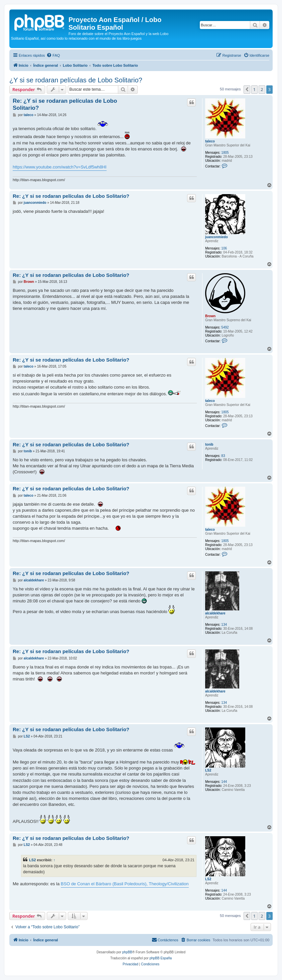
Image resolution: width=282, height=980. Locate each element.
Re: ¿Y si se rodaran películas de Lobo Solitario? (65, 104)
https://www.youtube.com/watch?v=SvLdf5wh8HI (60, 167)
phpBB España (161, 958)
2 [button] (262, 89)
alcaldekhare (215, 613)
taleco (210, 141)
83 (223, 456)
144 (224, 782)
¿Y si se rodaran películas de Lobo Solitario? (76, 80)
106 (224, 248)
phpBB (127, 952)
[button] (247, 89)
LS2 (208, 770)
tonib (209, 444)
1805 (225, 153)
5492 (225, 327)
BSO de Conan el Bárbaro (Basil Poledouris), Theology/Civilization (125, 884)
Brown (210, 316)
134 (224, 625)
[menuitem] (53, 55)
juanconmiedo (217, 237)
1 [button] (254, 89)
